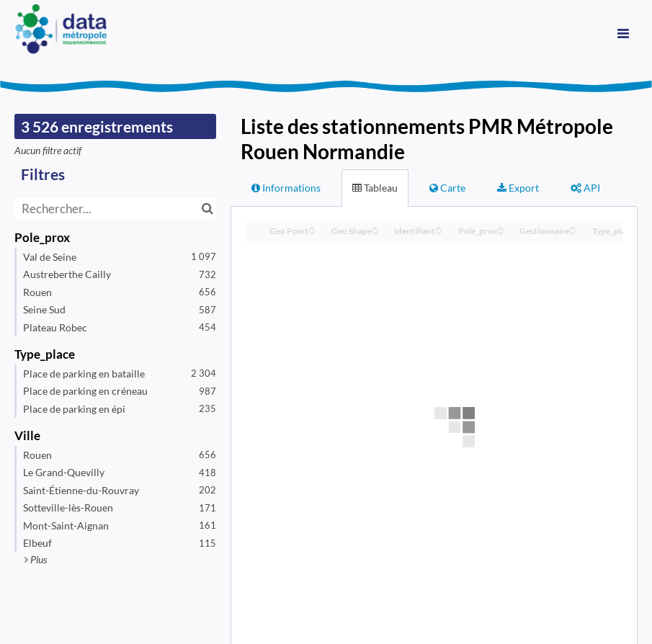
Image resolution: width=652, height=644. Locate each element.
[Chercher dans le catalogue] (207, 209)
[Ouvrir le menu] (623, 32)
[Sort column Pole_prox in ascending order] (501, 227)
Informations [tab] (286, 188)
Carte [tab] (447, 188)
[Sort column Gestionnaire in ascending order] (573, 227)
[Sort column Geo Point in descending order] (312, 232)
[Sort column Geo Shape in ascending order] (375, 227)
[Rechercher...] (115, 209)
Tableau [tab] (375, 188)
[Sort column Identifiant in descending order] (439, 232)
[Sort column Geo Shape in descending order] (375, 232)
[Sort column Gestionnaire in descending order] (573, 232)
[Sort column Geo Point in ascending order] (312, 227)
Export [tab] (518, 188)
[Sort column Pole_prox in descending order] (501, 232)
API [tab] (585, 188)
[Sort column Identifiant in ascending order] (439, 227)
